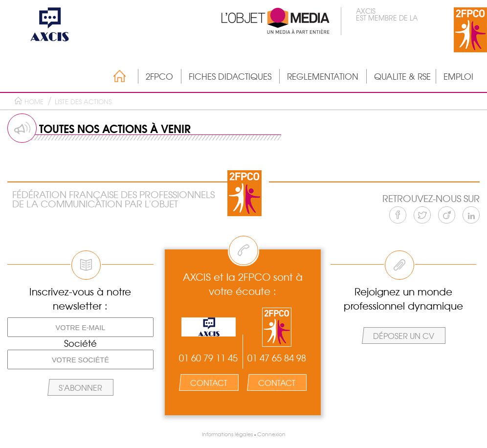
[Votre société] (80, 359)
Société (80, 343)
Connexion (271, 434)
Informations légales (227, 434)
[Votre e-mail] (80, 327)
